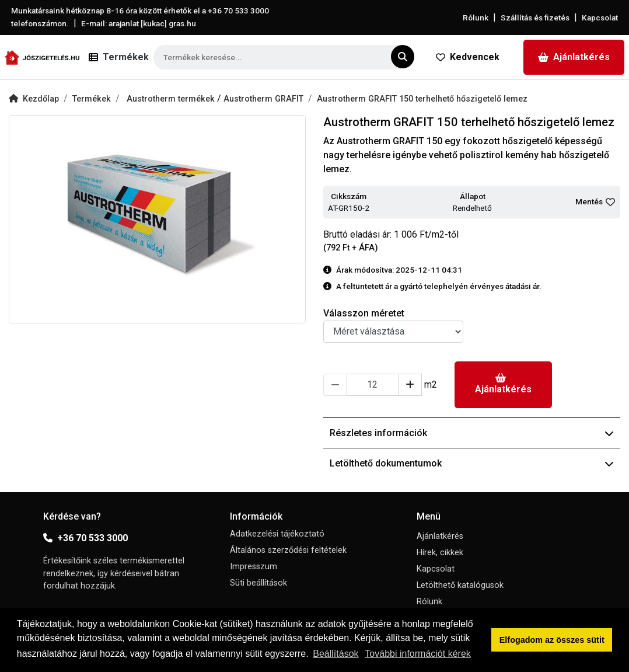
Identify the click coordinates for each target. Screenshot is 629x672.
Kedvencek (468, 57)
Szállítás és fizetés (535, 18)
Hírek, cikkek (440, 553)
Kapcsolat (600, 18)
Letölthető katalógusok (460, 585)
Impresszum (254, 567)
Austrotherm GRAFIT (263, 99)
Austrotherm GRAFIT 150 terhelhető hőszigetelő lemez (422, 99)
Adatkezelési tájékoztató (277, 534)
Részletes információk (472, 433)
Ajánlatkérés (574, 57)
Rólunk (476, 18)
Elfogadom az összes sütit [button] (552, 640)
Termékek (92, 99)
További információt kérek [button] (417, 654)
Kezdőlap (34, 99)
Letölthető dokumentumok (472, 463)
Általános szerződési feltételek (288, 550)
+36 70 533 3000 (85, 538)
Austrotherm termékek (172, 99)
